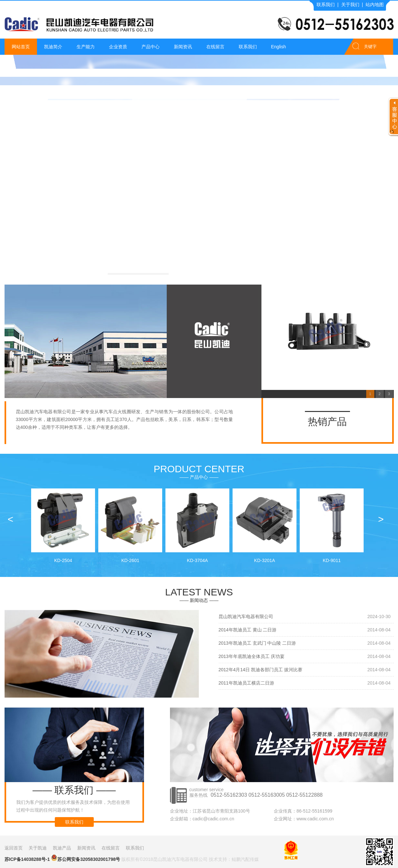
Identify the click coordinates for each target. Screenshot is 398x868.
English (279, 47)
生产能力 (86, 47)
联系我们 (326, 5)
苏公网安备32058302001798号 (85, 858)
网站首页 (21, 47)
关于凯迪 (38, 848)
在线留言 (215, 47)
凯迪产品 (62, 848)
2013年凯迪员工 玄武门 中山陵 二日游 (257, 643)
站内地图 (375, 5)
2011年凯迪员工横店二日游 (246, 683)
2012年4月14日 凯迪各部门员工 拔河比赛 (260, 670)
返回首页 (14, 848)
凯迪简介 (53, 47)
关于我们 (350, 5)
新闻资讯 (183, 47)
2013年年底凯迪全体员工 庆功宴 (252, 656)
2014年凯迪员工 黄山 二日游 (248, 630)
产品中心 (151, 47)
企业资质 (118, 47)
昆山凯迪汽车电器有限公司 (246, 616)
